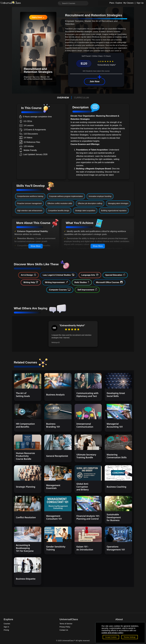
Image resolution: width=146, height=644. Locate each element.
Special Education (115, 275)
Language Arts (90, 275)
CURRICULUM (81, 98)
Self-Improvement (87, 290)
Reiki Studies (82, 282)
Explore (119, 3)
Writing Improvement (56, 282)
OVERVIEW (63, 98)
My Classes (129, 3)
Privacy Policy (65, 627)
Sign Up (140, 3)
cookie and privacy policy (112, 633)
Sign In (6, 627)
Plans (112, 3)
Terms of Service (66, 624)
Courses (7, 624)
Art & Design (28, 275)
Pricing (6, 630)
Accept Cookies (111, 637)
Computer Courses (60, 290)
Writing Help (31, 282)
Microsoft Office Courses (109, 282)
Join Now (95, 81)
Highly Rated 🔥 (38, 17)
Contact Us (64, 630)
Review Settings (130, 637)
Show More (35, 246)
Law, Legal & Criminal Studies (59, 275)
